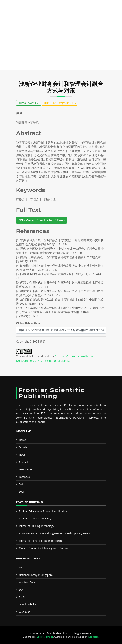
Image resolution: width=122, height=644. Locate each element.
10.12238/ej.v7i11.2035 (60, 103)
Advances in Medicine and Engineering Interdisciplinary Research (56, 533)
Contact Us (25, 462)
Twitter (23, 484)
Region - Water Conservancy (35, 519)
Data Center (26, 469)
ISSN (22, 567)
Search (23, 447)
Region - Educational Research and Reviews (44, 511)
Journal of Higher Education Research (40, 541)
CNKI (22, 597)
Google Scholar (28, 604)
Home (23, 440)
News (22, 455)
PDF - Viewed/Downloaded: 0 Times (42, 220)
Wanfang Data (27, 582)
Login (22, 492)
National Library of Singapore (36, 575)
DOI (21, 590)
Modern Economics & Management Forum (43, 548)
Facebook (25, 477)
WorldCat (24, 612)
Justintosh (93, 637)
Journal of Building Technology (36, 526)
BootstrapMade (45, 637)
